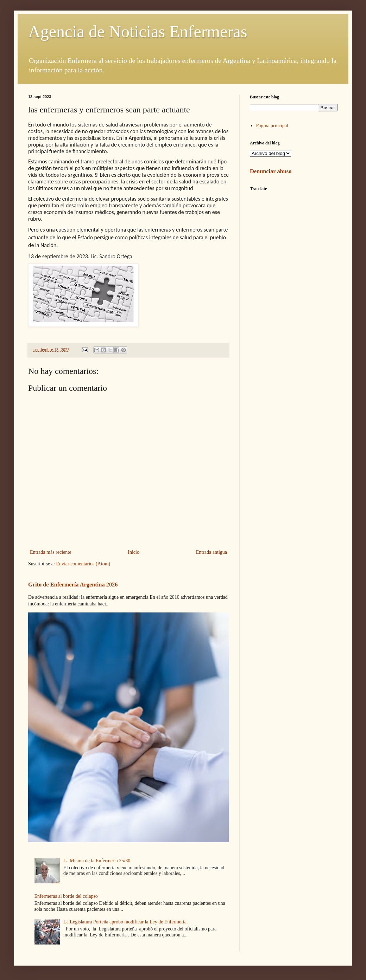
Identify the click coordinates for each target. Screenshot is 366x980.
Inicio (134, 552)
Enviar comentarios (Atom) (83, 564)
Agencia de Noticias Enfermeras (138, 31)
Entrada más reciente (51, 552)
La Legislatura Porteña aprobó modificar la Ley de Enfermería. (125, 922)
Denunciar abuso (271, 171)
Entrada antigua (212, 552)
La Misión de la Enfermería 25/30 (97, 861)
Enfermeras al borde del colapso (66, 896)
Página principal (272, 126)
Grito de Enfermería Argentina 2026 (73, 585)
